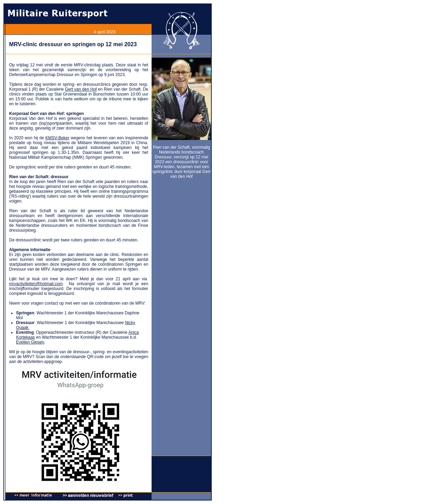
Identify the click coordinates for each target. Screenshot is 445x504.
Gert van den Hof (81, 89)
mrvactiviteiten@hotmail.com (36, 284)
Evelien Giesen (30, 342)
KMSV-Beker (58, 138)
